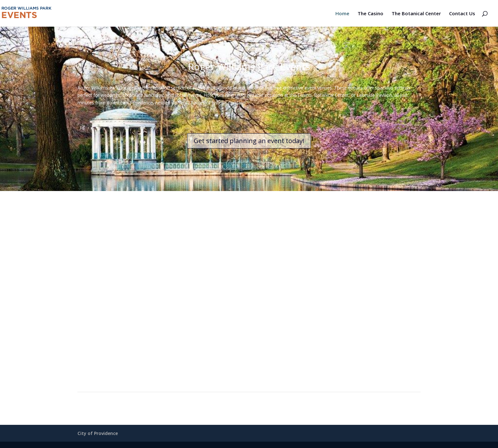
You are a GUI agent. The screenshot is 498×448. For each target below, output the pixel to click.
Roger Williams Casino (159, 319)
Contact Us (462, 14)
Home (342, 14)
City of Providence (98, 433)
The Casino (370, 14)
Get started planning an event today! (249, 141)
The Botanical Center (416, 14)
